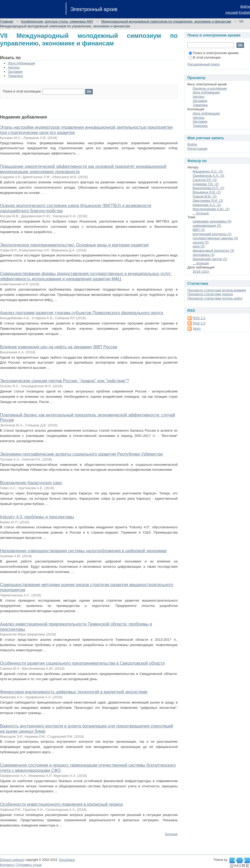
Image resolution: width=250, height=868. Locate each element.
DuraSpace (67, 860)
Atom (197, 329)
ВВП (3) (199, 230)
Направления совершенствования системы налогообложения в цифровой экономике (83, 551)
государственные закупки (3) (215, 238)
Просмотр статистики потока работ (215, 298)
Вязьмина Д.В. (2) (207, 192)
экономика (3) (204, 255)
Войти (245, 6)
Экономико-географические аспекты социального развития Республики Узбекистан (81, 454)
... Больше (201, 213)
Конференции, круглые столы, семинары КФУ (57, 21)
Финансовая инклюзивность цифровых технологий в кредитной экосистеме (74, 692)
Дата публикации (21, 63)
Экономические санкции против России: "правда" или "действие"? (65, 381)
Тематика (15, 76)
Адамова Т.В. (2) (206, 184)
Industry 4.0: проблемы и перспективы (37, 517)
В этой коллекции (205, 57)
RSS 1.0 (199, 318)
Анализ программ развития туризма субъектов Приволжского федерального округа (82, 313)
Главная (6, 21)
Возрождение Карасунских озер (31, 483)
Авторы (14, 67)
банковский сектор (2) (210, 259)
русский (232, 12)
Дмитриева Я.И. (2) (208, 201)
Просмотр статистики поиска (210, 294)
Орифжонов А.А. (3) (208, 176)
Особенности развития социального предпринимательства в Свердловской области (82, 663)
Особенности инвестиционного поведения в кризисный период (61, 804)
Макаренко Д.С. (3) (208, 171)
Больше (172, 834)
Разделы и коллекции (210, 88)
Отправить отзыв (29, 865)
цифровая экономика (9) (212, 221)
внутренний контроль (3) (212, 234)
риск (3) (199, 246)
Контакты (7, 865)
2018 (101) (201, 272)
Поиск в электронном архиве (214, 53)
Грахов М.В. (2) (205, 196)
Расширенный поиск (203, 64)
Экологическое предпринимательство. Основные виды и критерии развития (74, 245)
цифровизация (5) (207, 226)
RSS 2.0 (199, 323)
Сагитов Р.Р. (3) (205, 180)
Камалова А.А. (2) (207, 205)
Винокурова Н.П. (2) (208, 188)
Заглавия (15, 72)
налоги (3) (201, 242)
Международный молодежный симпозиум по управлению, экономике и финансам (166, 21)
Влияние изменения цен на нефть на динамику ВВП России (59, 347)
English (244, 12)
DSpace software (12, 860)
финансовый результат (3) (213, 250)
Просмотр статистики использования (217, 290)
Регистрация (197, 149)
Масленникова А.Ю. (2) (211, 209)
